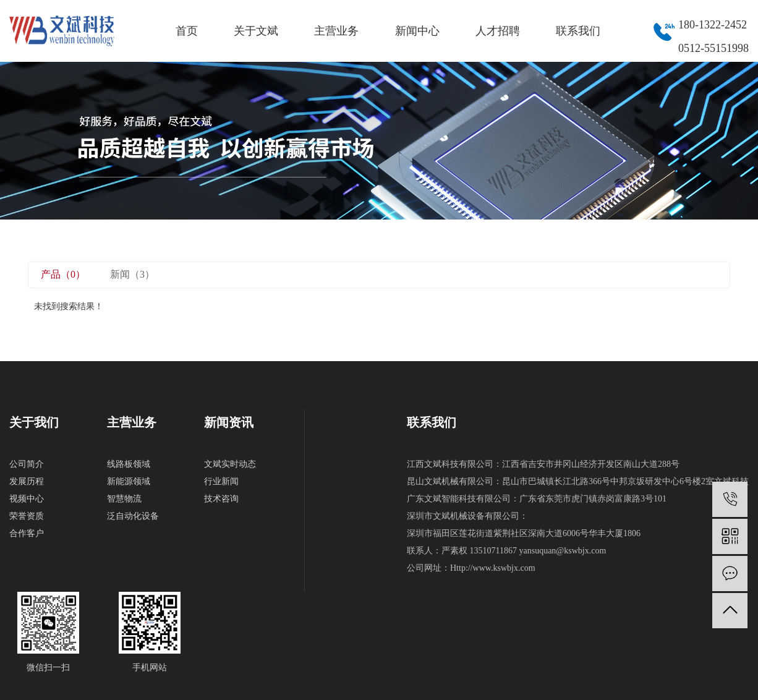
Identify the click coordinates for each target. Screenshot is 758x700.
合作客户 (27, 533)
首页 (187, 31)
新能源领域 (129, 481)
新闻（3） (132, 274)
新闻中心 (417, 31)
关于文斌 (256, 31)
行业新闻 (221, 481)
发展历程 (27, 481)
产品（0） (63, 274)
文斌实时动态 (230, 464)
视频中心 (27, 499)
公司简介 (27, 464)
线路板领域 (129, 464)
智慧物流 (124, 499)
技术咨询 (221, 499)
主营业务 (336, 31)
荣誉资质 (27, 516)
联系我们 (578, 31)
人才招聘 (498, 31)
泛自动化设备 (133, 516)
